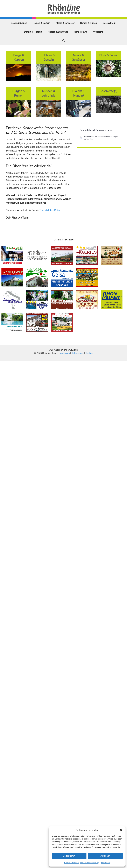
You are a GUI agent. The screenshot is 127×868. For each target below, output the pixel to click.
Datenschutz (78, 353)
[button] (121, 830)
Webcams (98, 32)
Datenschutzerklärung (90, 863)
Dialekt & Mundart (33, 32)
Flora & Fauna (81, 32)
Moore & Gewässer (65, 23)
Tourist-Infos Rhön (50, 210)
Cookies (89, 353)
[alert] (99, 138)
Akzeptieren (69, 856)
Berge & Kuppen (19, 23)
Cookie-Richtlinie (72, 863)
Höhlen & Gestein (41, 23)
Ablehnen (105, 856)
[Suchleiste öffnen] (63, 41)
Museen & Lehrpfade (58, 32)
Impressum (105, 863)
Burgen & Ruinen (89, 23)
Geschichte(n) (109, 23)
